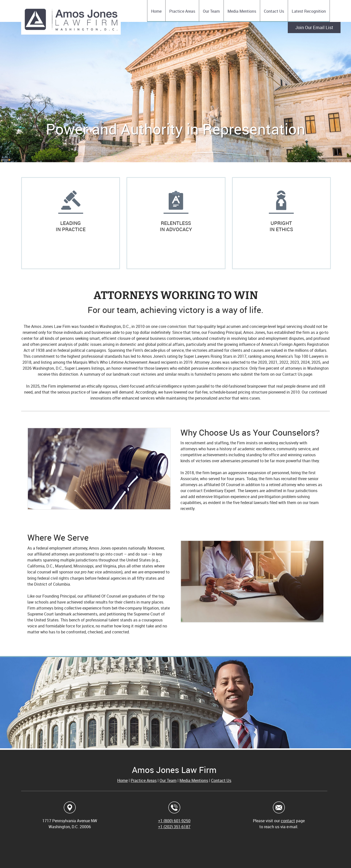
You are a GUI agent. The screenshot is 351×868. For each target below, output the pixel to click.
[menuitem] (156, 11)
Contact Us (221, 780)
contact (288, 821)
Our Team (168, 780)
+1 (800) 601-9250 (174, 821)
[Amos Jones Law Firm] (71, 20)
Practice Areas (144, 780)
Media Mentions (194, 780)
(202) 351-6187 (177, 827)
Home (122, 780)
